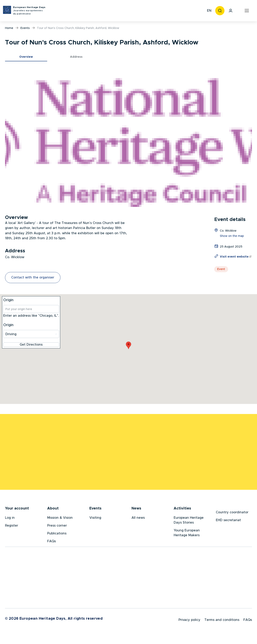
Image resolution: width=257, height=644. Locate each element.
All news (138, 519)
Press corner (57, 527)
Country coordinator (232, 514)
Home (9, 28)
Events (25, 28)
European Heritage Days (29, 11)
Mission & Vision (60, 519)
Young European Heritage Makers (187, 534)
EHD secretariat (228, 522)
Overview (26, 57)
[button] (128, 137)
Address (76, 57)
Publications (57, 535)
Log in (10, 519)
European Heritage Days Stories (189, 522)
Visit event (236, 257)
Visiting (95, 519)
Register (12, 527)
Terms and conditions (222, 623)
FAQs (52, 543)
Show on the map (232, 236)
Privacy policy (189, 623)
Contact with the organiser (33, 277)
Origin (8, 300)
